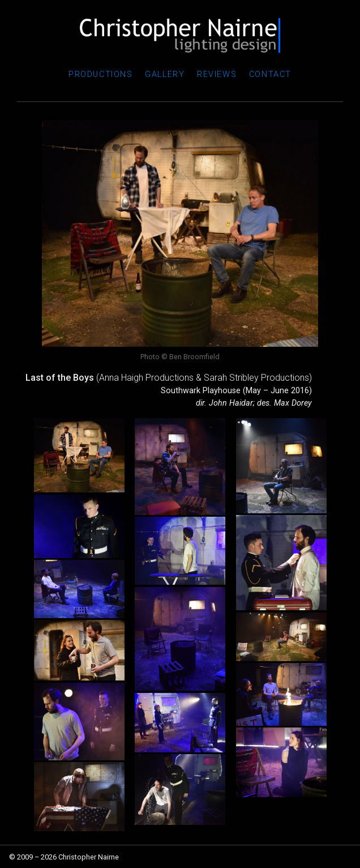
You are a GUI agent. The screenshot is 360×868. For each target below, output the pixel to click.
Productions (101, 75)
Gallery (165, 75)
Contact (270, 75)
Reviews (217, 75)
